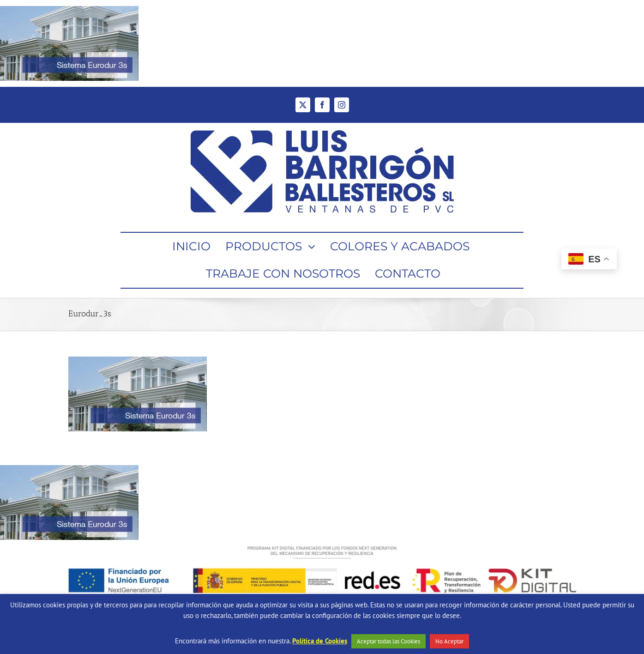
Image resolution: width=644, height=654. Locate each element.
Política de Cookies (320, 641)
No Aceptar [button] (449, 641)
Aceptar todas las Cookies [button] (388, 641)
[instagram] (342, 105)
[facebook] (322, 105)
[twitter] (303, 105)
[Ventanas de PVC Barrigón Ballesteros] (322, 126)
